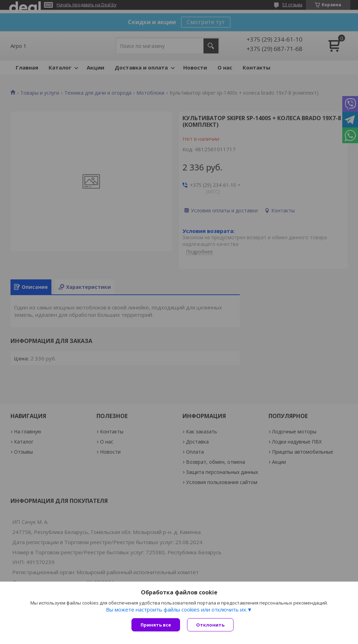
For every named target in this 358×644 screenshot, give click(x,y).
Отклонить (210, 625)
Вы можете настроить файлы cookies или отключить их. (177, 609)
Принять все (156, 625)
